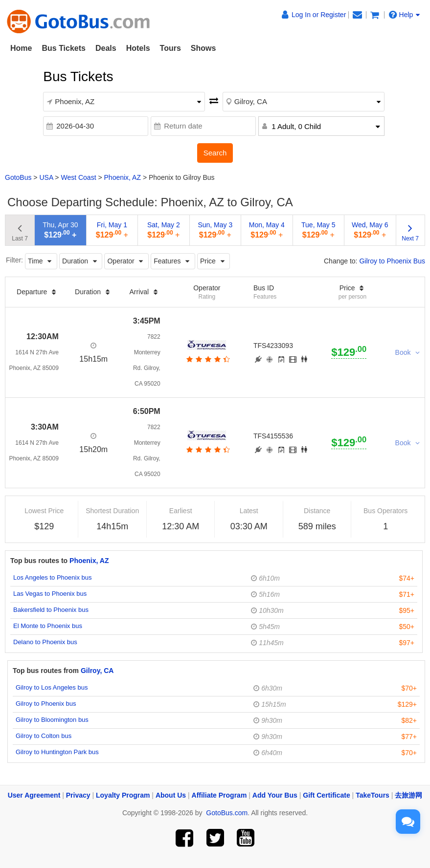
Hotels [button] (138, 48)
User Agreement (34, 795)
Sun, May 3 (215, 230)
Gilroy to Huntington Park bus (57, 752)
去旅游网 (408, 795)
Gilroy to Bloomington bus (52, 720)
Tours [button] (170, 48)
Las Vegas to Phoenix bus (50, 594)
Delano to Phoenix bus (45, 642)
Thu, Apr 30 (60, 230)
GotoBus (18, 177)
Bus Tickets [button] (64, 48)
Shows (204, 48)
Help (405, 15)
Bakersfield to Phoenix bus (51, 610)
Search (215, 153)
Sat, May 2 (164, 230)
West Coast (78, 177)
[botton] (207, 359)
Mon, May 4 (267, 230)
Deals (106, 48)
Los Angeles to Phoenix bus (52, 577)
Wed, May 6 (370, 230)
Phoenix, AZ (123, 177)
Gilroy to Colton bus (44, 736)
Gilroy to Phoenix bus (46, 704)
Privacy (78, 795)
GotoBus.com (227, 813)
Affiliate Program (219, 795)
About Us (171, 795)
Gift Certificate (326, 795)
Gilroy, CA (97, 671)
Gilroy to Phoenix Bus (392, 261)
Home (21, 48)
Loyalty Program (123, 795)
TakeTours (373, 795)
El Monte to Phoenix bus (48, 626)
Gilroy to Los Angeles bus (52, 687)
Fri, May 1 (112, 230)
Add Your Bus (275, 795)
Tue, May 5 (318, 230)
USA (46, 177)
